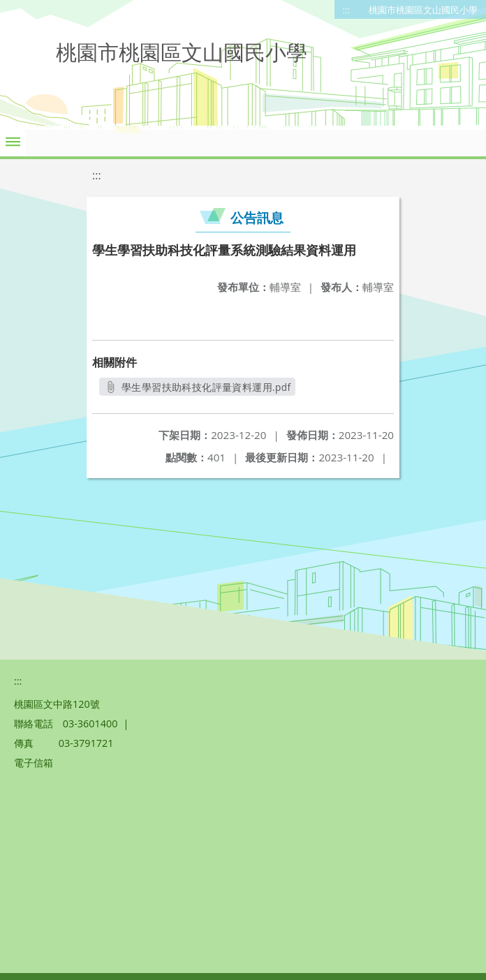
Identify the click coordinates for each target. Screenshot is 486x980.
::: (346, 10)
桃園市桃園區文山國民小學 (423, 10)
